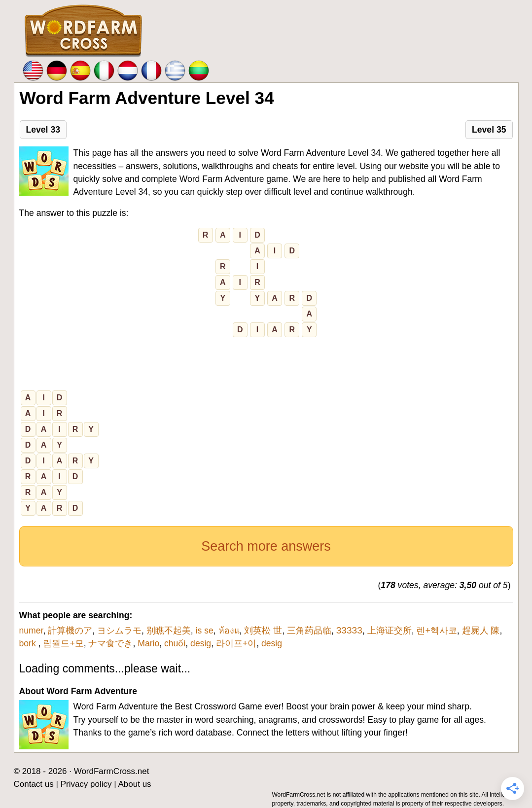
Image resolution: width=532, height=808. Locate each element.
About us (135, 784)
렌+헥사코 (436, 631)
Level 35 (489, 130)
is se (205, 631)
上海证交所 (390, 631)
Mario (148, 643)
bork (29, 643)
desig (201, 643)
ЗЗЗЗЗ (349, 631)
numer (31, 631)
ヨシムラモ (119, 631)
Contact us (34, 784)
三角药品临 (309, 631)
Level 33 (43, 130)
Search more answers (266, 546)
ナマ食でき (110, 643)
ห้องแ (229, 631)
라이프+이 (236, 643)
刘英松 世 (263, 631)
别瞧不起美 (169, 631)
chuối (175, 643)
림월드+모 (63, 643)
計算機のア (70, 631)
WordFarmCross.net (112, 771)
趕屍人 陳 (481, 631)
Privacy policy (86, 784)
